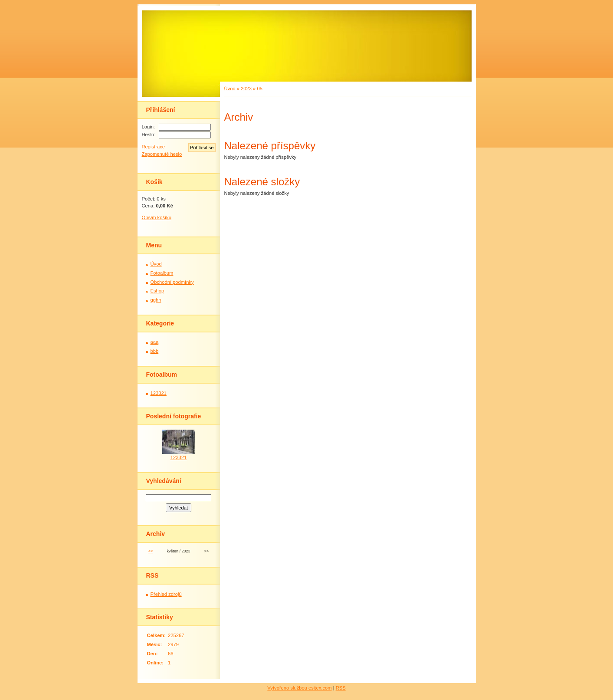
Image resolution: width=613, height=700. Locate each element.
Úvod (230, 89)
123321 (159, 393)
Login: (148, 127)
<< (151, 551)
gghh (156, 300)
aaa (155, 342)
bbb (155, 351)
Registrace (153, 147)
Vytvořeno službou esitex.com (299, 688)
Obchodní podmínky (172, 282)
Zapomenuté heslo (162, 154)
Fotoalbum (162, 273)
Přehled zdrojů (166, 594)
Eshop (157, 291)
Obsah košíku (157, 217)
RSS (341, 688)
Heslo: (149, 135)
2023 (246, 89)
